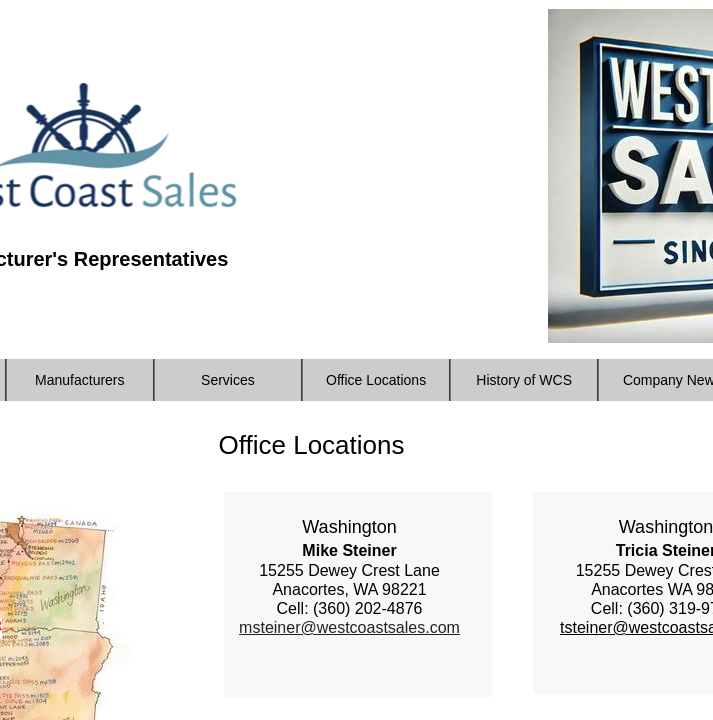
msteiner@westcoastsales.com (349, 627)
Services (228, 380)
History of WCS (524, 380)
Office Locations (376, 380)
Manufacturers (79, 380)
